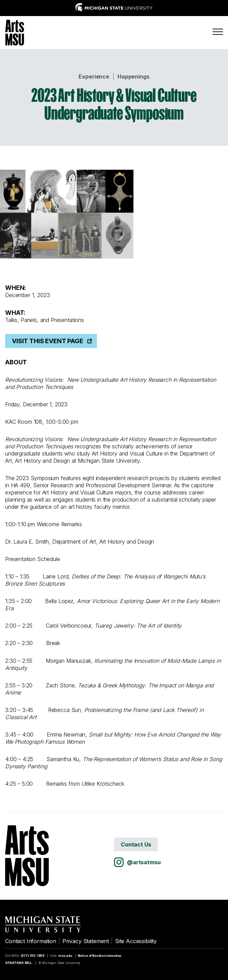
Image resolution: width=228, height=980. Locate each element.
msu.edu (65, 956)
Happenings (133, 76)
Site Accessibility (136, 941)
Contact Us (136, 844)
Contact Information (31, 941)
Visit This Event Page (48, 341)
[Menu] (218, 32)
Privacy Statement (86, 941)
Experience (94, 76)
